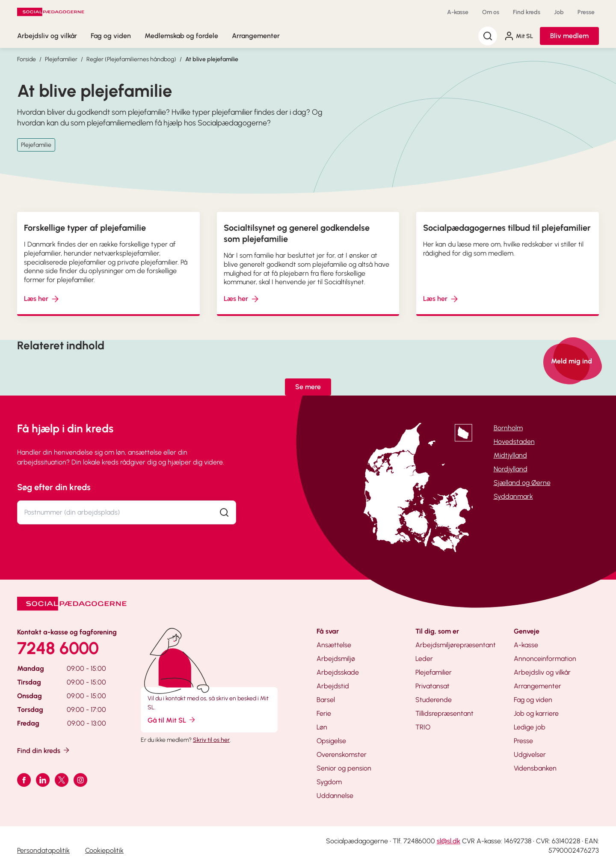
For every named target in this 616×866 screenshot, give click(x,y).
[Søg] (488, 36)
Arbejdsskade (338, 672)
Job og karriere (536, 713)
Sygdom (329, 782)
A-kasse (458, 12)
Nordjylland (511, 469)
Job (559, 12)
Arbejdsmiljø (336, 659)
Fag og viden (111, 36)
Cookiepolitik (104, 850)
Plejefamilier (61, 59)
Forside (27, 59)
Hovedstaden (514, 442)
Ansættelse (334, 645)
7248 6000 (58, 648)
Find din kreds (44, 750)
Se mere (308, 387)
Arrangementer (256, 36)
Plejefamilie (36, 145)
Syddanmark (513, 496)
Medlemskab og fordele (181, 36)
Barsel (326, 700)
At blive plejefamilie (212, 59)
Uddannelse (335, 796)
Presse (586, 12)
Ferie (324, 713)
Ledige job (530, 727)
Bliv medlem (569, 36)
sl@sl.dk (449, 841)
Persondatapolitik (43, 850)
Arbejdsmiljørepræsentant (456, 645)
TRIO (423, 727)
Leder (424, 659)
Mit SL (518, 36)
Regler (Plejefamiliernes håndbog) (131, 59)
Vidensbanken (535, 768)
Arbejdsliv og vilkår (47, 36)
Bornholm (508, 428)
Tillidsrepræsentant (444, 713)
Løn (322, 727)
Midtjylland (510, 455)
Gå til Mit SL (172, 720)
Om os (491, 12)
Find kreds (527, 12)
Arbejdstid (333, 686)
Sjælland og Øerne (522, 483)
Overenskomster (342, 754)
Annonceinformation (545, 659)
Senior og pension (344, 768)
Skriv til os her (211, 740)
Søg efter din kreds (54, 487)
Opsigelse (331, 741)
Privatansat (432, 686)
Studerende (434, 700)
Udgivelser (530, 754)
